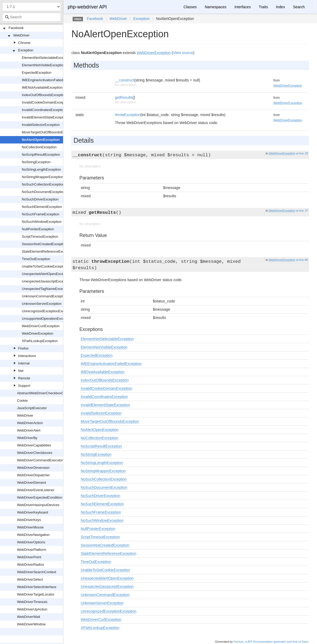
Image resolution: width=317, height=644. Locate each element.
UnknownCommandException (45, 296)
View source (183, 53)
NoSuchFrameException (41, 214)
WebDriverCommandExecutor (40, 460)
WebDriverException (37, 333)
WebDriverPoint (29, 557)
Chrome (24, 43)
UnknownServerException (42, 304)
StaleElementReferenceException (48, 251)
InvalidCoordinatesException (44, 110)
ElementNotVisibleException (43, 65)
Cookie (22, 401)
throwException (128, 115)
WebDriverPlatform (32, 550)
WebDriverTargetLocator (36, 594)
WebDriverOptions (31, 542)
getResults (124, 97)
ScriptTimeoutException (40, 237)
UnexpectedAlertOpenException (46, 274)
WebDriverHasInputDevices (38, 505)
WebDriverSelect (30, 579)
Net (21, 371)
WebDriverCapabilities (34, 445)
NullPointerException (38, 229)
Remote (24, 378)
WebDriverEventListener (36, 490)
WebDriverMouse (30, 527)
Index (280, 7)
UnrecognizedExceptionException (48, 311)
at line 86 (302, 260)
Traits (263, 7)
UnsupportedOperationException (47, 319)
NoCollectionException (39, 147)
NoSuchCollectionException (43, 184)
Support (24, 386)
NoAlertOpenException (41, 140)
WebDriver (21, 35)
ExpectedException (37, 73)
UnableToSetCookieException (45, 266)
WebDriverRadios (31, 565)
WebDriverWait (29, 617)
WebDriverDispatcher (33, 475)
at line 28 (302, 153)
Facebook (16, 28)
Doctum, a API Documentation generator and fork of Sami (271, 642)
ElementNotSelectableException (47, 58)
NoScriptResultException (41, 155)
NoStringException (36, 162)
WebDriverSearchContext (37, 572)
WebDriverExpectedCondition (40, 497)
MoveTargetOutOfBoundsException (49, 132)
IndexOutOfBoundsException (44, 95)
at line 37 (302, 211)
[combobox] (32, 17)
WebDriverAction (30, 423)
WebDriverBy (27, 438)
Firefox (23, 348)
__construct (124, 80)
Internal (24, 363)
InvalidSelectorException (41, 125)
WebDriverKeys (29, 520)
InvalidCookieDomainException (46, 102)
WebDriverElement (32, 483)
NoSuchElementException (42, 207)
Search (299, 7)
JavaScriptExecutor (32, 408)
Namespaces (216, 7)
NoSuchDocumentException (43, 192)
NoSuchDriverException (40, 199)
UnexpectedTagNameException (46, 289)
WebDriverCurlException (41, 326)
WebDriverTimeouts (32, 602)
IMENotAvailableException (42, 87)
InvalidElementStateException (45, 117)
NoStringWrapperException (43, 177)
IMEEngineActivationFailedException (50, 80)
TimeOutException (36, 259)
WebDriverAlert (29, 430)
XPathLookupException (40, 341)
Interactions (27, 356)
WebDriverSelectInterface (37, 587)
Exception (26, 50)
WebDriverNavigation (33, 535)
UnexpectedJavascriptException (46, 281)
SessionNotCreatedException (44, 244)
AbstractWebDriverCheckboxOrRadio (46, 393)
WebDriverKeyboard (33, 512)
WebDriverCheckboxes (35, 453)
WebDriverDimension (33, 468)
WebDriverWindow (31, 624)
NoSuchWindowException (42, 222)
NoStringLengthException (41, 169)
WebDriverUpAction (32, 609)
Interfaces (242, 7)
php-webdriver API (87, 7)
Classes (190, 7)
